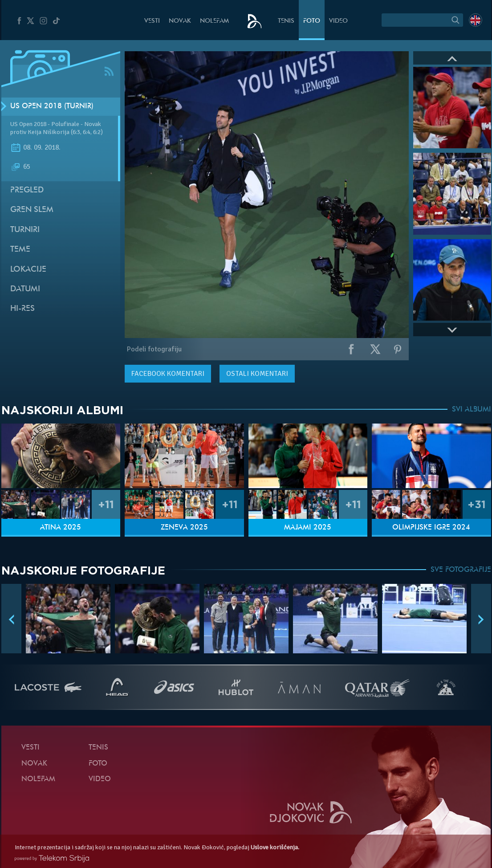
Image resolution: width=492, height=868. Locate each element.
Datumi (25, 289)
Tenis (286, 21)
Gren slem (32, 210)
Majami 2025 (308, 528)
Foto (312, 21)
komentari (168, 374)
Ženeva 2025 (184, 528)
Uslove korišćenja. (275, 847)
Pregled (27, 190)
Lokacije (28, 270)
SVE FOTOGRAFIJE (461, 570)
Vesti (152, 21)
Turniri (25, 230)
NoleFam (214, 21)
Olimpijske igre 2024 (431, 528)
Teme (20, 250)
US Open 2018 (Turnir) (52, 106)
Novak (180, 21)
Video (338, 21)
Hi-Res (22, 309)
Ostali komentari (257, 374)
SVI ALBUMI (472, 410)
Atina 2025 (61, 528)
